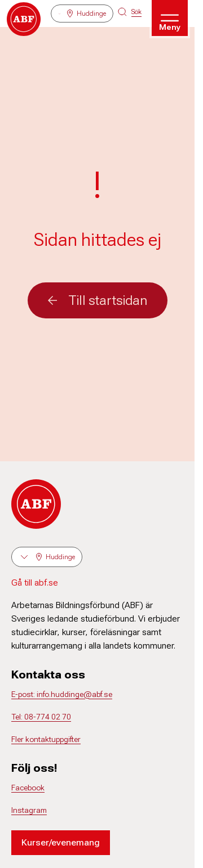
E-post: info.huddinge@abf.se (62, 694)
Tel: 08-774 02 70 (41, 717)
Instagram (29, 810)
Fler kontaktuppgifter (46, 739)
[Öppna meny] (170, 18)
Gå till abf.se (35, 583)
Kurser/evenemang (61, 842)
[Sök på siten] (130, 12)
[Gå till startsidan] (24, 19)
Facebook (28, 788)
